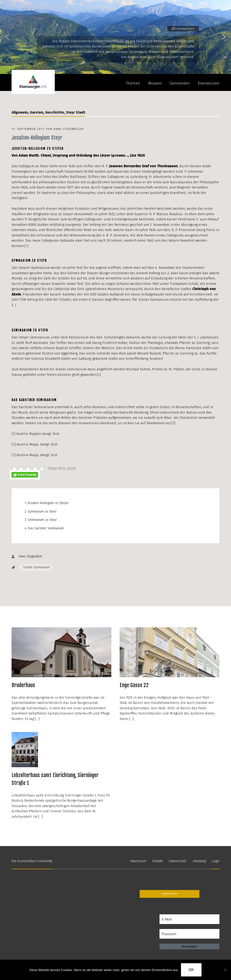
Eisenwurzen (209, 83)
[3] (173, 423)
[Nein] (225, 970)
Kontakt (157, 861)
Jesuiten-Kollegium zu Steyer (48, 503)
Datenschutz (178, 861)
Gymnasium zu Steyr (42, 511)
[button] (7, 37)
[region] (115, 37)
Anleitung (199, 861)
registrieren (170, 894)
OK (191, 970)
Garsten (36, 112)
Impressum (138, 861)
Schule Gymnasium (36, 567)
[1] (26, 246)
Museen (155, 83)
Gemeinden (180, 83)
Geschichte (55, 112)
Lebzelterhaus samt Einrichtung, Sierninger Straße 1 (55, 779)
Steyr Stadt (75, 112)
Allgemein (20, 112)
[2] (99, 375)
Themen (133, 83)
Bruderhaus (23, 685)
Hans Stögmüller (69, 129)
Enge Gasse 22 (134, 685)
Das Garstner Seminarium (46, 528)
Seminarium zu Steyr (42, 520)
